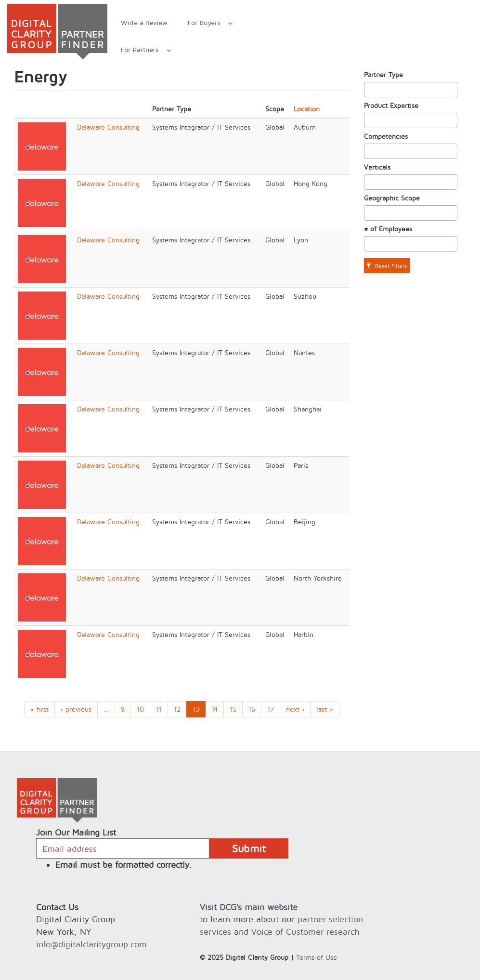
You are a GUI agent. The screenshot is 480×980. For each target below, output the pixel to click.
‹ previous (76, 709)
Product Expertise (391, 105)
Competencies (386, 136)
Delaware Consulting (108, 127)
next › (295, 709)
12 (177, 709)
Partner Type (383, 74)
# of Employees (388, 229)
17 (271, 709)
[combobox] (411, 90)
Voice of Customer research (305, 932)
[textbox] (370, 90)
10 (140, 709)
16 (252, 709)
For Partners (141, 51)
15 (233, 709)
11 (159, 709)
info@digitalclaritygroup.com (91, 944)
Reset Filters (386, 266)
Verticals (377, 167)
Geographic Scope (392, 198)
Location (307, 109)
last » (325, 709)
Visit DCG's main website (249, 907)
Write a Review (144, 22)
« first (39, 709)
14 (214, 709)
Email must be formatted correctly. (123, 865)
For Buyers (205, 24)
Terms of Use (317, 957)
